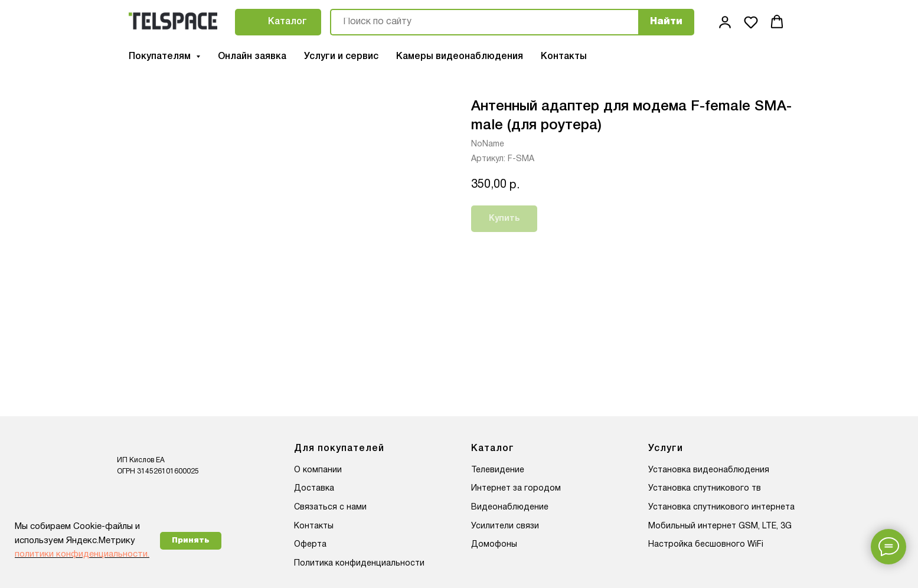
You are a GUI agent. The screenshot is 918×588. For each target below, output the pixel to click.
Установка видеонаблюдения (709, 470)
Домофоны (494, 545)
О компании (318, 470)
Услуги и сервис (341, 57)
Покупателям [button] (161, 57)
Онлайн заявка (252, 57)
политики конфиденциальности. (82, 554)
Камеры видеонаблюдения (460, 57)
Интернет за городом (516, 489)
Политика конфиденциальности (359, 563)
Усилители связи (505, 526)
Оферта (310, 545)
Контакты (564, 57)
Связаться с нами (330, 507)
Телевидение (498, 470)
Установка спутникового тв (705, 489)
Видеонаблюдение (510, 507)
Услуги (666, 449)
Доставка (314, 489)
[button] (725, 22)
